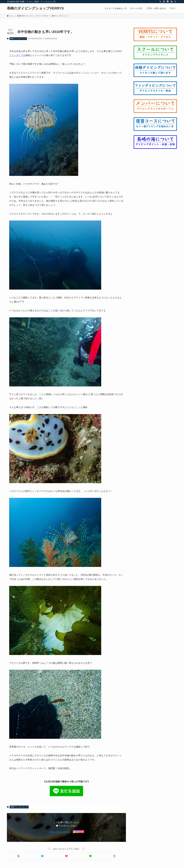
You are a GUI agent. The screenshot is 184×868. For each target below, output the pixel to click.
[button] (18, 856)
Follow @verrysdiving (60, 832)
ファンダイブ (16, 55)
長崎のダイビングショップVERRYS (35, 8)
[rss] (171, 2)
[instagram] (164, 2)
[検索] (175, 2)
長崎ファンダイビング (18, 39)
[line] (168, 2)
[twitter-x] (160, 2)
